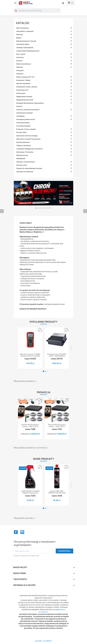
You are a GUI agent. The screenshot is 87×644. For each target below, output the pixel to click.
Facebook (16, 532)
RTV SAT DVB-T (22, 132)
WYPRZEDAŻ (21, 159)
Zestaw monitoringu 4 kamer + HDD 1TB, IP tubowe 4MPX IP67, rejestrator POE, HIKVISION (57, 426)
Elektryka (20, 67)
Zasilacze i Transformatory (26, 162)
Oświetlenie (20, 116)
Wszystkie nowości (25, 518)
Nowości (19, 106)
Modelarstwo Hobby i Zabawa (27, 87)
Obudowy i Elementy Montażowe (28, 110)
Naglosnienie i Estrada (24, 97)
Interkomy (20, 74)
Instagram (22, 532)
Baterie (19, 38)
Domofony (20, 57)
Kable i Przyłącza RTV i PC (25, 77)
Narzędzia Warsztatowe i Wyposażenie (30, 103)
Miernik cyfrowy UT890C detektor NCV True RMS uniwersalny (30, 355)
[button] (43, 371)
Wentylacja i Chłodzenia (25, 152)
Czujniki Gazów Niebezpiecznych (28, 51)
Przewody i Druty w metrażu (26, 129)
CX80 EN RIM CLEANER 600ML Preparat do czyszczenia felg (30, 492)
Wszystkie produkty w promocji (31, 448)
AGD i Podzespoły (23, 28)
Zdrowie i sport (22, 165)
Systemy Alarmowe (23, 142)
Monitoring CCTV (22, 90)
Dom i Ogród (21, 54)
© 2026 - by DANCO (44, 641)
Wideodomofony (22, 155)
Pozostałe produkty (23, 126)
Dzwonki (19, 61)
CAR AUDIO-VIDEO (23, 44)
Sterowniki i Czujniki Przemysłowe (28, 139)
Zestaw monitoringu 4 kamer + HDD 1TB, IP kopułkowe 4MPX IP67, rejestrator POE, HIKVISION (30, 426)
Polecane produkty (23, 123)
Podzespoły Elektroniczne (26, 119)
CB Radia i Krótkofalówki (25, 48)
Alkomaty (20, 35)
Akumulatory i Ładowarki (25, 31)
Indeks (27, 359)
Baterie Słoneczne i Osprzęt (26, 41)
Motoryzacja (21, 93)
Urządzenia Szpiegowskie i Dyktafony (30, 149)
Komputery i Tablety (23, 80)
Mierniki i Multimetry (23, 84)
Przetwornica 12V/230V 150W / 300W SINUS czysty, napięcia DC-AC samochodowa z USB (57, 355)
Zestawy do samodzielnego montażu (29, 168)
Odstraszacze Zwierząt (24, 113)
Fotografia (20, 70)
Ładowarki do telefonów (25, 172)
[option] (43, 209)
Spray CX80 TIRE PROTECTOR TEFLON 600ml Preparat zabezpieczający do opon (57, 492)
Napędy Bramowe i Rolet (25, 100)
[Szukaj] (37, 10)
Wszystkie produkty (26, 381)
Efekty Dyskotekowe (24, 64)
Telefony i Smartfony (24, 146)
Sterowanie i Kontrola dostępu (27, 136)
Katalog (23, 23)
